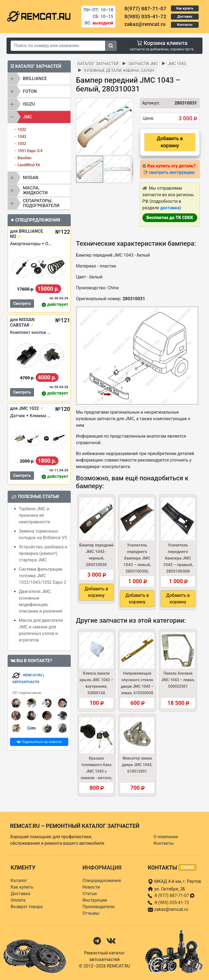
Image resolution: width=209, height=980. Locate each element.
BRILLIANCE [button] (35, 79)
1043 (22, 137)
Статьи (90, 894)
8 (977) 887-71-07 (175, 895)
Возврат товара (27, 907)
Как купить (185, 8)
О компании (166, 837)
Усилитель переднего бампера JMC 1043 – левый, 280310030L (137, 558)
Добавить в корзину (170, 142)
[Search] (58, 46)
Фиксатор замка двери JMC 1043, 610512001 (137, 765)
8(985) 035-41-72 (145, 16)
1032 (22, 130)
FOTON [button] (30, 91)
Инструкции (95, 900)
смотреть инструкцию (172, 172)
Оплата (18, 900)
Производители (99, 907)
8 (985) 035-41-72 (172, 903)
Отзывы (91, 913)
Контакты (185, 25)
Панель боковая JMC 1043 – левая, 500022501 (178, 680)
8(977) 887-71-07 (145, 9)
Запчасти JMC (143, 64)
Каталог (19, 881)
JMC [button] (27, 117)
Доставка (185, 17)
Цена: (148, 118)
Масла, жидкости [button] (35, 190)
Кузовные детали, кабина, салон (119, 71)
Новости (91, 887)
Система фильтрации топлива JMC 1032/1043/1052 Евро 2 (42, 576)
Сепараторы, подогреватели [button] (41, 203)
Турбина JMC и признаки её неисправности (34, 515)
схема (188, 867)
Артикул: (148, 103)
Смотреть (22, 303)
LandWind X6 (29, 165)
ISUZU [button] (29, 104)
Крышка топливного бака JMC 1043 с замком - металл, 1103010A (96, 771)
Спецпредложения (102, 881)
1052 (22, 144)
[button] (128, 127)
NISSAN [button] (31, 178)
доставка (170, 208)
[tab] (39, 79)
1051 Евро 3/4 (30, 151)
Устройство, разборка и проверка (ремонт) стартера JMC (43, 553)
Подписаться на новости (39, 742)
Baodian (24, 158)
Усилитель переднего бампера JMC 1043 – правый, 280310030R (178, 558)
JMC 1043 (177, 64)
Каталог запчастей (98, 64)
